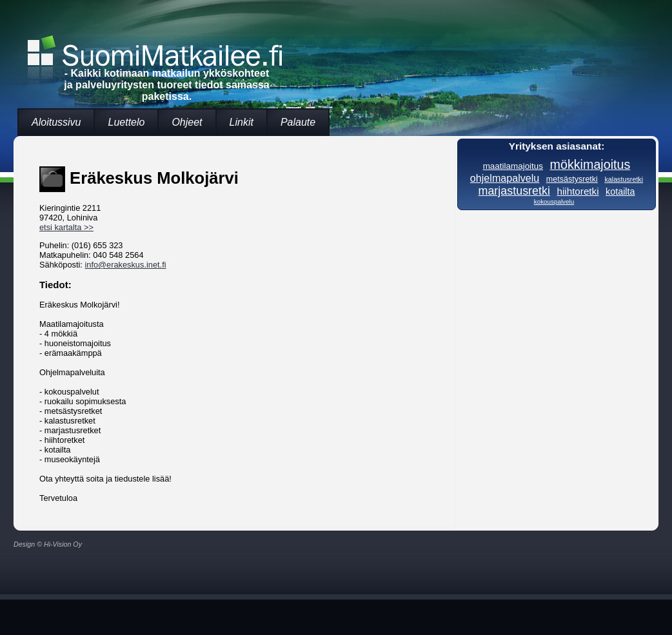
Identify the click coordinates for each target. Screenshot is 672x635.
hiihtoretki (578, 191)
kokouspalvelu (554, 201)
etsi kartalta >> (66, 227)
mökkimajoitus (590, 164)
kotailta (620, 191)
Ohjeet (187, 122)
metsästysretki (572, 179)
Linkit (242, 122)
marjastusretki (514, 191)
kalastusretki (624, 179)
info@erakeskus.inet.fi (125, 265)
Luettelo (126, 122)
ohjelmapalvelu (505, 178)
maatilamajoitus (513, 166)
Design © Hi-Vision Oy (48, 544)
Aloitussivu (56, 122)
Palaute (298, 122)
